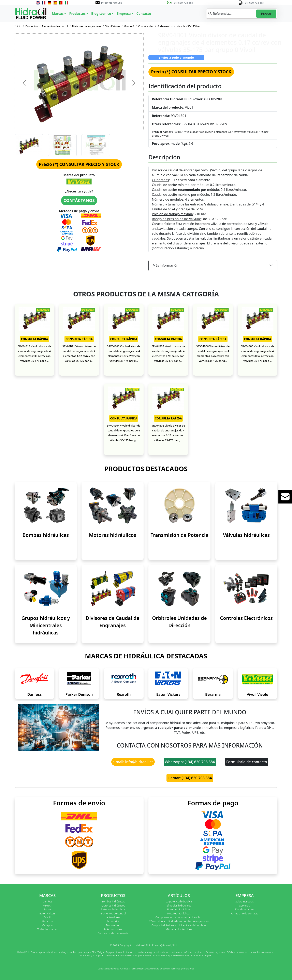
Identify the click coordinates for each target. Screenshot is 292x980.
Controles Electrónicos (246, 618)
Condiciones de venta (108, 969)
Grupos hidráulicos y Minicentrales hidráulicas (46, 625)
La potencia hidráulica (179, 901)
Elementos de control (55, 26)
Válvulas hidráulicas (246, 535)
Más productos (113, 929)
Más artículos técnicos (179, 929)
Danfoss (35, 694)
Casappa (48, 925)
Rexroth (124, 694)
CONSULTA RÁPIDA (34, 339)
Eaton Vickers (168, 694)
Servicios (244, 905)
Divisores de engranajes (86, 26)
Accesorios (113, 921)
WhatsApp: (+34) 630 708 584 (190, 762)
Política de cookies (161, 969)
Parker (47, 909)
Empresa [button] (124, 14)
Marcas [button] (58, 14)
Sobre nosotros (245, 901)
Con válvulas (146, 26)
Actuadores (113, 917)
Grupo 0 (129, 26)
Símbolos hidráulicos (179, 905)
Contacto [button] (144, 14)
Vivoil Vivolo (113, 26)
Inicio (18, 26)
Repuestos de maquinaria (113, 933)
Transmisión (113, 925)
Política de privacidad (141, 969)
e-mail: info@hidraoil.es (133, 762)
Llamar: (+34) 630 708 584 (190, 778)
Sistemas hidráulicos (113, 909)
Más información (165, 265)
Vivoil (47, 917)
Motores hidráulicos (113, 535)
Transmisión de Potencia (179, 535)
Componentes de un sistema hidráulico (179, 917)
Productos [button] (77, 14)
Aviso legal (125, 969)
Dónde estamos (244, 909)
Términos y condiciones (183, 969)
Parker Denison (79, 694)
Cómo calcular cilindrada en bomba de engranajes (179, 921)
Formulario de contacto (247, 762)
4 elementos (165, 26)
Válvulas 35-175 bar (189, 26)
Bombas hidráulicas (46, 535)
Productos (32, 26)
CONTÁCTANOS (79, 200)
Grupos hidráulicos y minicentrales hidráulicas (179, 925)
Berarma (213, 694)
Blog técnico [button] (101, 14)
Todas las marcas (47, 929)
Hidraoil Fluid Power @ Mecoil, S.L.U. (157, 945)
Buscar (266, 14)
